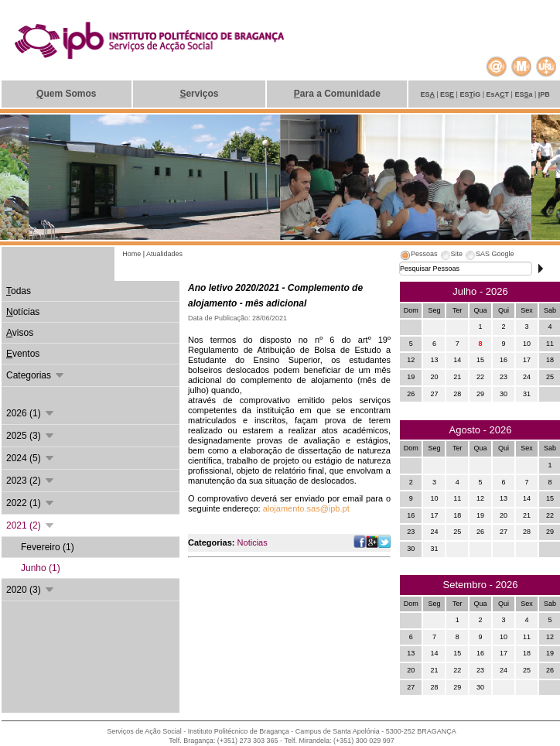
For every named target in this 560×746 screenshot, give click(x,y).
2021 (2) (31, 525)
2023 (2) (31, 481)
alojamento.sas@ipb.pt (306, 508)
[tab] (418, 256)
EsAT (499, 94)
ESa (524, 94)
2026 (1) (31, 413)
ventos (23, 354)
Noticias (253, 542)
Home (133, 254)
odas (19, 291)
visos (20, 333)
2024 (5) (31, 458)
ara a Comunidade (337, 94)
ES (428, 94)
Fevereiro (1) (48, 547)
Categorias (36, 375)
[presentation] (418, 256)
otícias (23, 312)
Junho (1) (41, 568)
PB (544, 94)
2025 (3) (31, 436)
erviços (199, 94)
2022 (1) (31, 503)
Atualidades (164, 254)
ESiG (471, 94)
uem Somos (66, 94)
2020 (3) (31, 590)
